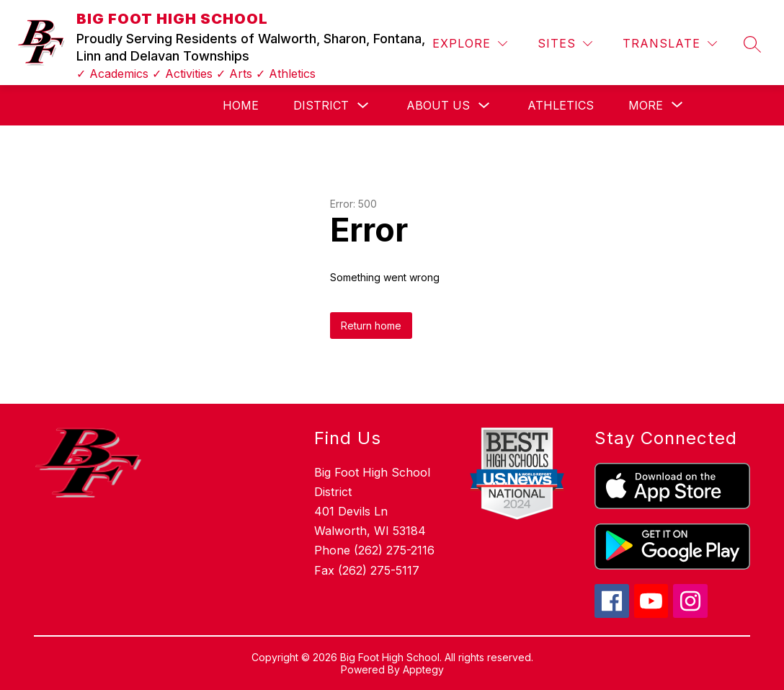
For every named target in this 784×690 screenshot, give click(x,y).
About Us (438, 105)
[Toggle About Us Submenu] (484, 106)
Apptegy (423, 669)
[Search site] (752, 44)
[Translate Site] (670, 44)
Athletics (561, 105)
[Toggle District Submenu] (363, 106)
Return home (371, 326)
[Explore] (470, 44)
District (321, 105)
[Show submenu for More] (646, 105)
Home (241, 105)
